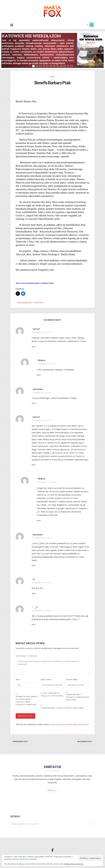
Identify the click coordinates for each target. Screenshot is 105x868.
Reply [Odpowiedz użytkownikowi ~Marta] (39, 376)
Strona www (72, 680)
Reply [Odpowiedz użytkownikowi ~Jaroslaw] (34, 404)
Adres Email (47, 680)
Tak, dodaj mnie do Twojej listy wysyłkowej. (52, 695)
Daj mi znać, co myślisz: (27, 656)
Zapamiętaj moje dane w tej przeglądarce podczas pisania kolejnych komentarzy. (27, 701)
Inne (53, 77)
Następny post (85, 742)
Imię (18, 680)
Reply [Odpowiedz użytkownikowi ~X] (34, 594)
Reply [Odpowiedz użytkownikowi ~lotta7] (34, 347)
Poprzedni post (20, 742)
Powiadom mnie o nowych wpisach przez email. (63, 708)
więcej (51, 791)
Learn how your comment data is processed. (70, 725)
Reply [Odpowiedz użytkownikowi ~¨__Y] (34, 625)
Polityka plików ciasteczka (74, 864)
